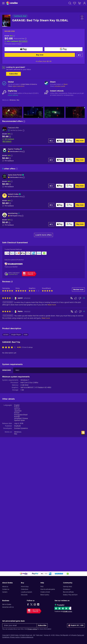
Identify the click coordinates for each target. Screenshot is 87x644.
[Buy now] (24, 49)
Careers (5, 592)
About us (5, 587)
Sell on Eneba (7, 604)
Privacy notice (32, 629)
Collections (25, 589)
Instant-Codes (13, 194)
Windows (18, 550)
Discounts (24, 595)
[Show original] (71, 416)
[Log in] (85, 3)
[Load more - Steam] (46, 83)
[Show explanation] (24, 152)
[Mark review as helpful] (76, 416)
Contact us (6, 589)
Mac (16, 552)
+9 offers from (43, 62)
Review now (78, 408)
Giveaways (67, 589)
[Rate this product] (10, 466)
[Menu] (3, 3)
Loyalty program (27, 592)
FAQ (42, 587)
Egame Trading (14, 149)
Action (6, 453)
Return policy (45, 595)
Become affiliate (68, 592)
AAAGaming (13, 213)
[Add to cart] (80, 55)
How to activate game (48, 589)
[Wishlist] (75, 3)
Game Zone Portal (15, 175)
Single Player (16, 453)
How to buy (25, 587)
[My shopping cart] (80, 3)
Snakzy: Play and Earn (70, 595)
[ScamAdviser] (14, 264)
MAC (18, 489)
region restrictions (18, 86)
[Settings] (76, 625)
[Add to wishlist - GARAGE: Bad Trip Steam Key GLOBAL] (82, 18)
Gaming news (68, 587)
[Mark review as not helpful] (80, 416)
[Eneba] (12, 3)
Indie (26, 453)
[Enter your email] (20, 625)
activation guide (60, 86)
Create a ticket (45, 592)
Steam (66, 84)
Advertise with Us (8, 607)
